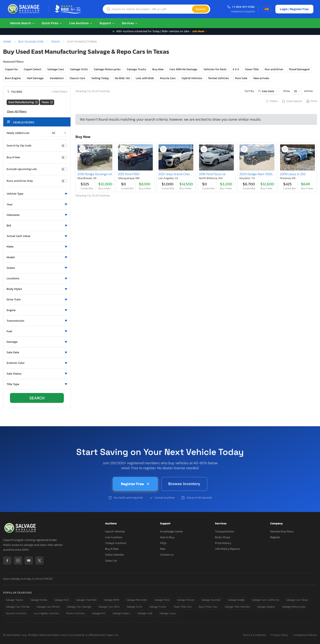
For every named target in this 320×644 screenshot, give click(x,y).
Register (275, 537)
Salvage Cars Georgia (79, 607)
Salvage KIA (99, 613)
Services (130, 23)
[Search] (152, 9)
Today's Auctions (116, 543)
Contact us (167, 555)
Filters (271, 101)
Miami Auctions (75, 613)
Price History (223, 543)
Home (7, 42)
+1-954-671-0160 (241, 7)
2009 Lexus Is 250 (293, 174)
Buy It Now (13, 157)
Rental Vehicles (219, 78)
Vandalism (57, 78)
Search (200, 9)
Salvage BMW (112, 600)
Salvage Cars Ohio (109, 607)
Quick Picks (52, 23)
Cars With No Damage (183, 69)
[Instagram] (18, 561)
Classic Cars (78, 78)
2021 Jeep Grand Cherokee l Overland (186, 174)
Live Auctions (81, 23)
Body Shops (223, 537)
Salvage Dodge (236, 600)
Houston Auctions (16, 613)
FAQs (163, 543)
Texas (55, 42)
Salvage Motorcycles (107, 69)
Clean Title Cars (183, 607)
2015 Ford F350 (129, 174)
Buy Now (158, 69)
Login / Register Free (294, 9)
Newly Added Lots (18, 133)
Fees (163, 549)
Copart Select (33, 69)
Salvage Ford (61, 600)
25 (296, 91)
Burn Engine (13, 78)
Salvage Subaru (121, 613)
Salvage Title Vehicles (237, 607)
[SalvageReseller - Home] (24, 9)
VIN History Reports (227, 549)
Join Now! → (200, 31)
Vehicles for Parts (215, 69)
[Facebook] (7, 561)
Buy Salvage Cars (31, 42)
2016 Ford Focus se (212, 174)
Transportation (225, 532)
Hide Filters (59, 92)
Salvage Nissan (186, 600)
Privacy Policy (280, 635)
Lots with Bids (145, 78)
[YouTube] (29, 561)
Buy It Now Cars (208, 607)
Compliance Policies (305, 635)
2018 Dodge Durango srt (95, 174)
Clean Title (252, 69)
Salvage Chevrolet (86, 600)
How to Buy (167, 537)
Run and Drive (274, 69)
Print (311, 101)
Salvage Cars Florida (18, 607)
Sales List (111, 561)
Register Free (135, 484)
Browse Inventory (184, 484)
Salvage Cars (56, 69)
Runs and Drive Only (20, 181)
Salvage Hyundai (211, 600)
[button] (37, 194)
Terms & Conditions (254, 635)
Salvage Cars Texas (297, 600)
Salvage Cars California (265, 600)
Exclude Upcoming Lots (22, 169)
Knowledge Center (171, 532)
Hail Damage (35, 78)
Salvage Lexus (168, 613)
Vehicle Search (22, 23)
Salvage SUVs (79, 69)
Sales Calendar (115, 555)
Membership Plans (282, 532)
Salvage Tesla (162, 600)
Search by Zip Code (19, 146)
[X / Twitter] (39, 561)
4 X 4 (236, 69)
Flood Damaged (299, 69)
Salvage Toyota (14, 600)
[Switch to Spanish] (266, 9)
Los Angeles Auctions (46, 613)
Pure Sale (241, 78)
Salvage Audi (145, 613)
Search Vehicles (115, 532)
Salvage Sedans (266, 607)
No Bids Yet (122, 78)
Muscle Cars (168, 78)
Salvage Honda (39, 600)
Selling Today (100, 78)
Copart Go (11, 69)
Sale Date (268, 91)
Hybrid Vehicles (192, 78)
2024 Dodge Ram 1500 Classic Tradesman (270, 174)
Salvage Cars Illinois (48, 607)
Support (107, 23)
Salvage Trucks (137, 69)
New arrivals (261, 78)
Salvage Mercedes (137, 600)
